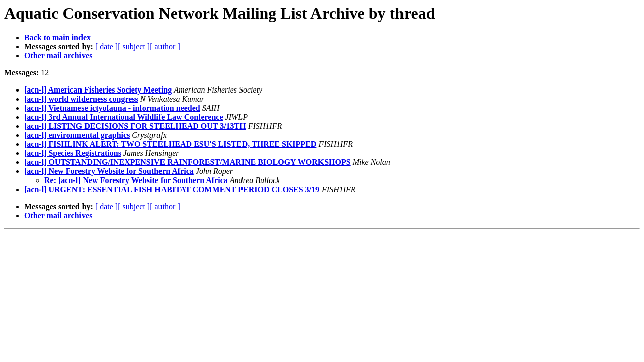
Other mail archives (58, 56)
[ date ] (106, 47)
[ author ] (165, 47)
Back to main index (57, 37)
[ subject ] (134, 47)
